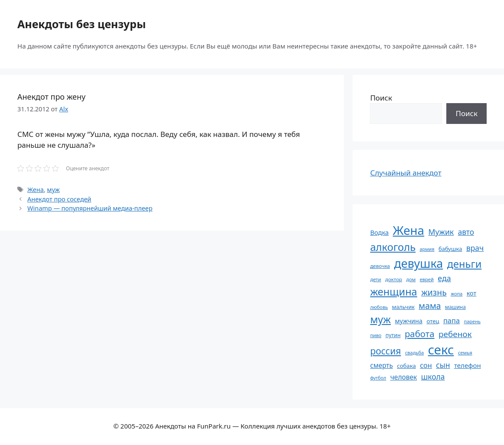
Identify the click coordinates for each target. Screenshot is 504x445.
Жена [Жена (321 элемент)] (409, 230)
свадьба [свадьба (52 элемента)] (414, 352)
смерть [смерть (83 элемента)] (381, 365)
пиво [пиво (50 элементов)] (376, 335)
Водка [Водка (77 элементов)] (379, 232)
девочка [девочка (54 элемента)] (380, 266)
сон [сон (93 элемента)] (426, 365)
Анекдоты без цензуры (82, 24)
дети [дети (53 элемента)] (375, 279)
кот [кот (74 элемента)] (472, 293)
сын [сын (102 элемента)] (443, 365)
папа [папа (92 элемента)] (452, 320)
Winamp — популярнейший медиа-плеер (90, 208)
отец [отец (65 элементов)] (433, 321)
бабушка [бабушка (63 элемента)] (450, 249)
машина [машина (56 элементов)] (455, 307)
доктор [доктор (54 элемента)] (394, 279)
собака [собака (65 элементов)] (406, 366)
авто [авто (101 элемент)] (466, 232)
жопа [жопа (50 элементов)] (457, 294)
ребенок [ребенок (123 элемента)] (455, 334)
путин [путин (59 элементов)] (393, 335)
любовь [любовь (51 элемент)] (379, 307)
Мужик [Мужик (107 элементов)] (441, 232)
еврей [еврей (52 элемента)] (427, 279)
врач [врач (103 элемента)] (475, 248)
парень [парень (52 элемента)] (472, 321)
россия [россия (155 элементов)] (385, 351)
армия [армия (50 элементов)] (427, 249)
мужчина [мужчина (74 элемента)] (409, 321)
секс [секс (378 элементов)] (441, 350)
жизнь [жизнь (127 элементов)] (434, 292)
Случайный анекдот (406, 173)
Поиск (381, 98)
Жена (36, 190)
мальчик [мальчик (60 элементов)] (403, 307)
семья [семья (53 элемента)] (465, 352)
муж (53, 190)
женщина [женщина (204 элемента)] (393, 292)
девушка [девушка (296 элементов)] (418, 263)
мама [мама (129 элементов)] (430, 306)
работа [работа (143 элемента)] (420, 334)
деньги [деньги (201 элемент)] (465, 264)
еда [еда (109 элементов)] (444, 278)
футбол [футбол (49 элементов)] (378, 378)
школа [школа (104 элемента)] (433, 377)
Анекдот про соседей (59, 199)
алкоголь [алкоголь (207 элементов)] (393, 247)
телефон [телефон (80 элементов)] (468, 365)
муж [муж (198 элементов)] (380, 319)
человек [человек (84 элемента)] (404, 377)
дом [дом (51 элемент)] (411, 279)
